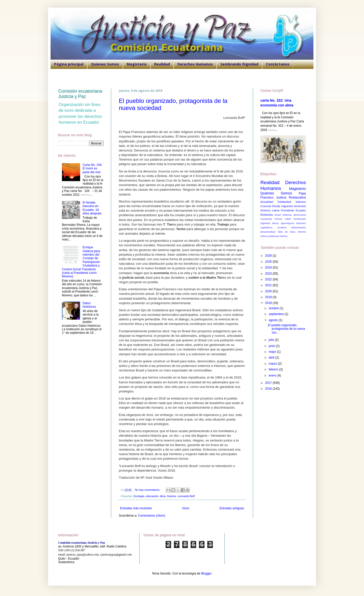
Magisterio (137, 64)
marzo (273, 364)
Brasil (278, 215)
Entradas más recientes (136, 508)
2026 (269, 256)
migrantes (287, 206)
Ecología (139, 496)
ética (163, 496)
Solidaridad (284, 202)
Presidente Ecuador (293, 210)
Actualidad (267, 202)
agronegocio (288, 223)
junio (272, 346)
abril (272, 358)
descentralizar (268, 232)
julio (272, 340)
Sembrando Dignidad (239, 64)
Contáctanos (278, 64)
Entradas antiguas (232, 508)
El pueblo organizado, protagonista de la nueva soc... (286, 329)
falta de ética (287, 232)
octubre (274, 308)
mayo (273, 352)
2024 (269, 268)
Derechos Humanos (195, 64)
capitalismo (266, 227)
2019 (269, 297)
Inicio (186, 508)
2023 (269, 274)
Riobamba (267, 215)
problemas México (278, 236)
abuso (275, 223)
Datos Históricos (89, 305)
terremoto (300, 206)
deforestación (299, 227)
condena (282, 227)
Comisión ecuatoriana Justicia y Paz (80, 94)
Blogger (206, 573)
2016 (269, 389)
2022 (269, 279)
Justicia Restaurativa (291, 197)
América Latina (270, 210)
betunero (301, 223)
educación (152, 496)
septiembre (277, 314)
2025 (269, 262)
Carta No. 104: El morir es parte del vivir (93, 169)
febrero (274, 369)
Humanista (266, 219)
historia (172, 496)
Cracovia (266, 206)
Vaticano (301, 202)
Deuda (276, 206)
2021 (269, 285)
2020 (269, 291)
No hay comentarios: (148, 490)
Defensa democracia (294, 215)
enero (273, 376)
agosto (274, 320)
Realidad (162, 64)
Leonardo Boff (186, 496)
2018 (269, 303)
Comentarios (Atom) (152, 516)
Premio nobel (283, 219)
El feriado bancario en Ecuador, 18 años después (92, 208)
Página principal (69, 64)
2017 (269, 383)
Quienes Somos (105, 64)
